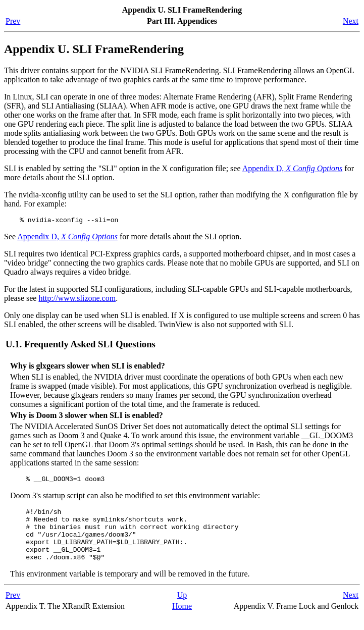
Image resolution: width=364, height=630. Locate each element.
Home (182, 620)
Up (182, 609)
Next (351, 21)
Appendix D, (293, 168)
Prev (13, 21)
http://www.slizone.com (77, 300)
